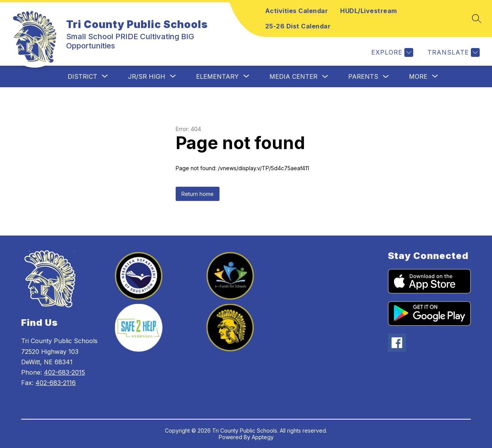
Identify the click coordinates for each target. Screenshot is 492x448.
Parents (363, 76)
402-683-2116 (56, 383)
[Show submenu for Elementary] (217, 76)
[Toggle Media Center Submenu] (325, 77)
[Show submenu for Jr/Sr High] (147, 76)
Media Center (293, 76)
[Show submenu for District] (82, 76)
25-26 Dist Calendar (298, 26)
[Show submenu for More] (418, 76)
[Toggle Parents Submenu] (386, 77)
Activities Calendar (297, 11)
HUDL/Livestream (369, 11)
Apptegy (263, 437)
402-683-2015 (64, 372)
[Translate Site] (453, 52)
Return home (198, 194)
